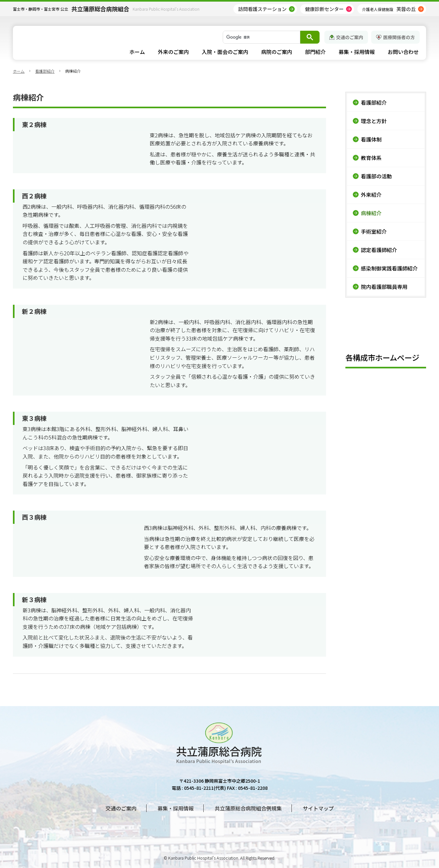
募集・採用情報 (176, 808)
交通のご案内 (350, 37)
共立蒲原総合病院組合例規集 (248, 808)
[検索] (261, 37)
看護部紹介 (45, 71)
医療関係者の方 (399, 37)
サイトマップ (318, 808)
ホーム (19, 71)
